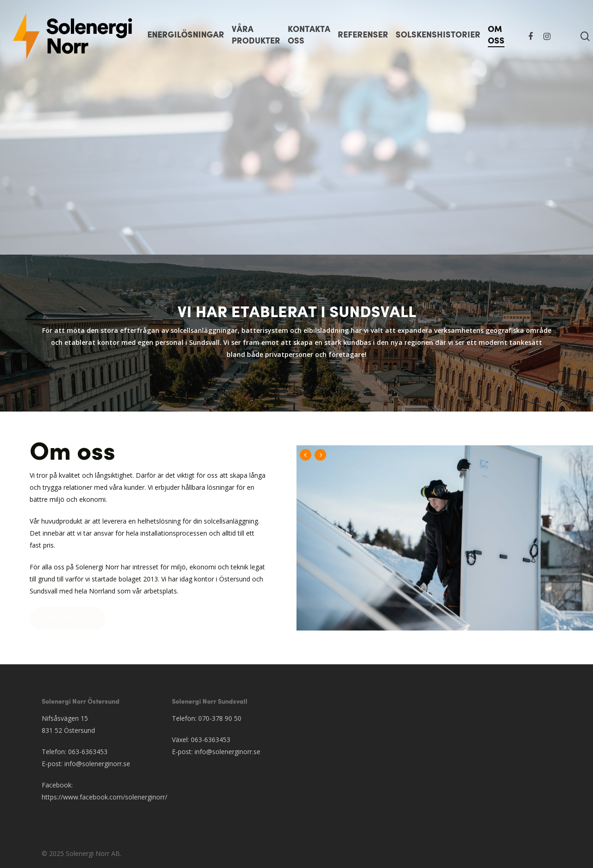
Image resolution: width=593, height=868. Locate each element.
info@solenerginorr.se (97, 764)
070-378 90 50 (220, 718)
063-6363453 (88, 752)
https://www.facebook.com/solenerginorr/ (104, 797)
